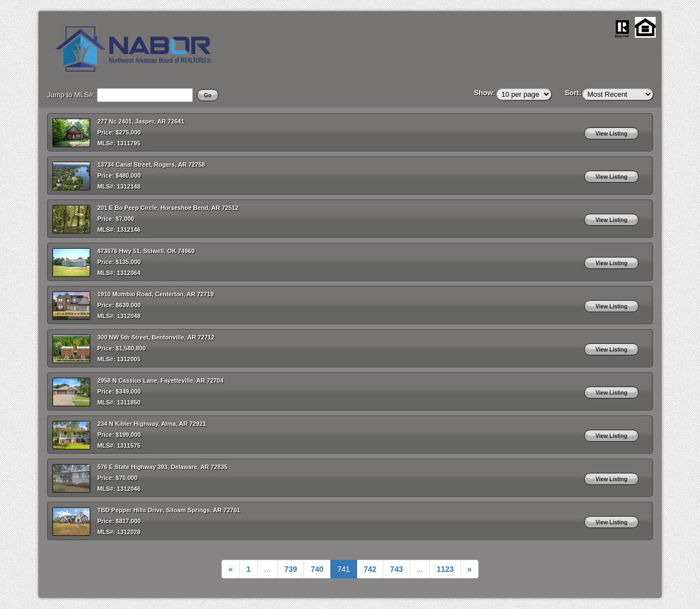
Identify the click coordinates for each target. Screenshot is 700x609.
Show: (485, 93)
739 (291, 569)
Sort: (573, 93)
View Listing (611, 134)
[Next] (445, 569)
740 (317, 569)
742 (370, 569)
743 (396, 569)
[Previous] (231, 569)
